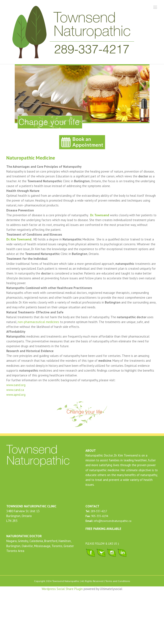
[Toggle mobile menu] (155, 7)
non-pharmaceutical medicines (38, 322)
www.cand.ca (15, 390)
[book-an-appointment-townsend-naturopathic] (82, 137)
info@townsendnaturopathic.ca (112, 521)
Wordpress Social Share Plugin (63, 589)
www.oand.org (16, 385)
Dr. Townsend (100, 215)
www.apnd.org (16, 395)
